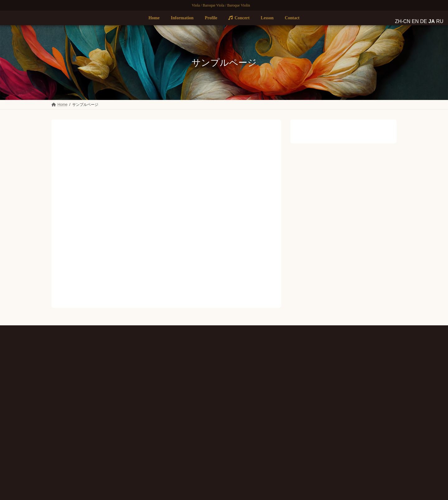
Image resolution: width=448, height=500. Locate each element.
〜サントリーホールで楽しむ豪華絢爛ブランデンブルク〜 (336, 461)
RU (85, 432)
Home (178, 367)
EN (67, 432)
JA (79, 432)
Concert (182, 397)
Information (182, 377)
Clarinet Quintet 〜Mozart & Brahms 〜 (320, 397)
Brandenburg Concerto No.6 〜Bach (318, 375)
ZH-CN (57, 432)
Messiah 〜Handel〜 (305, 440)
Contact (179, 418)
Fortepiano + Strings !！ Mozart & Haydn (321, 418)
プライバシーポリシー (224, 331)
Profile (178, 387)
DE (73, 432)
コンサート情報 (331, 369)
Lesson (179, 408)
